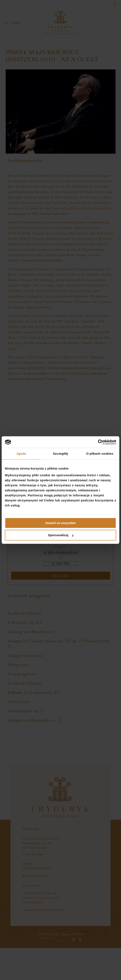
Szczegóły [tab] (60, 454)
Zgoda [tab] (21, 454)
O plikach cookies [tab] (100, 454)
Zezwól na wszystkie (60, 523)
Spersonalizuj (61, 535)
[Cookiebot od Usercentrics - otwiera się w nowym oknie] (98, 442)
